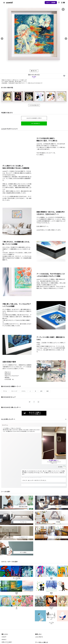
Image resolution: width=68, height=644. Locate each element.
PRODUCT (4, 639)
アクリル (5, 391)
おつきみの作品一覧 (34, 105)
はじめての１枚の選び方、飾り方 (34, 118)
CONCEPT (4, 637)
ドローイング (14, 391)
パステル (23, 391)
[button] (63, 9)
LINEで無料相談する (35, 123)
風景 (47, 391)
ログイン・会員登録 (51, 3)
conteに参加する (39, 637)
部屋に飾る (34, 71)
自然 (41, 391)
